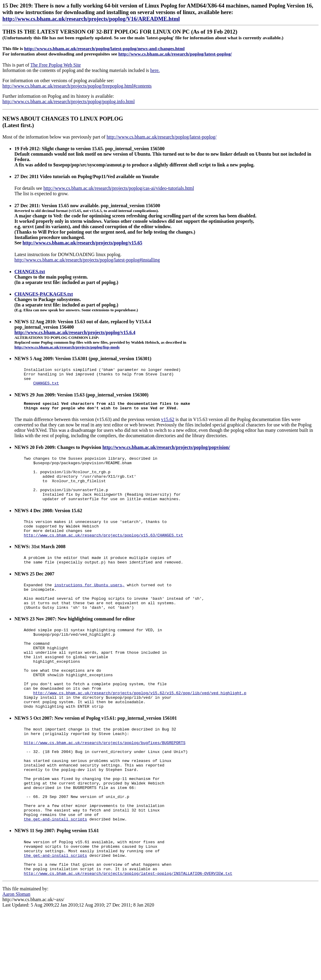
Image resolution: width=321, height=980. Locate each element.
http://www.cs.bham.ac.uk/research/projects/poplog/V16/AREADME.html (91, 19)
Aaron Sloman (16, 962)
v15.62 (168, 425)
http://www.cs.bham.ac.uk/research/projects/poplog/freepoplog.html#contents (77, 86)
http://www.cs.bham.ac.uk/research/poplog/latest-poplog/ (175, 54)
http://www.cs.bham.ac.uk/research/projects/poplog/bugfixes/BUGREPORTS (104, 787)
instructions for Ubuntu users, (89, 605)
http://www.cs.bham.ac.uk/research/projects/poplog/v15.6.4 (75, 332)
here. (155, 70)
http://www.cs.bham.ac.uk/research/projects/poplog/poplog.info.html (69, 102)
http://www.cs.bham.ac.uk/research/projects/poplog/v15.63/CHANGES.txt (103, 553)
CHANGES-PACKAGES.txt (44, 294)
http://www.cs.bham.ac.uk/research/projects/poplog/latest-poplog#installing (87, 260)
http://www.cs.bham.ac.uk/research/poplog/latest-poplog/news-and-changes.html (104, 48)
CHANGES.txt (30, 272)
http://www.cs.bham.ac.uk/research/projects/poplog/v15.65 (82, 243)
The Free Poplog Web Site (56, 65)
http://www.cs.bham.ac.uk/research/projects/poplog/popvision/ (166, 453)
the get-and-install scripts (55, 879)
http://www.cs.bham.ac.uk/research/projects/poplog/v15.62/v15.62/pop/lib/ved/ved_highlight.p (140, 731)
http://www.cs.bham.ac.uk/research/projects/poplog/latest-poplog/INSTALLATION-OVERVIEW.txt (128, 941)
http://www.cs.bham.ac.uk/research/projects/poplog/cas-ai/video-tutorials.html (119, 188)
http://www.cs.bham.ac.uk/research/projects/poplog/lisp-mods (67, 347)
